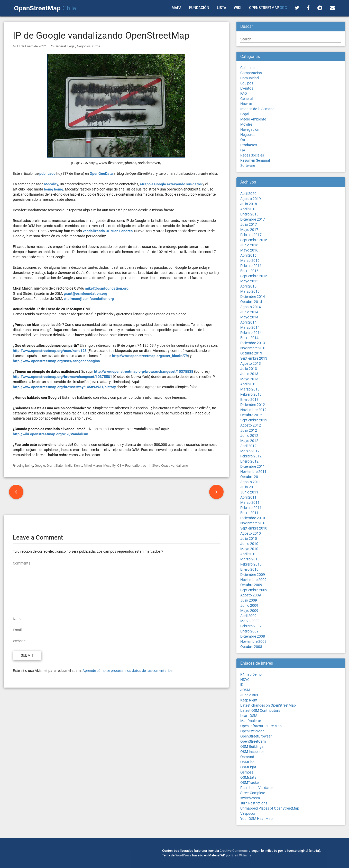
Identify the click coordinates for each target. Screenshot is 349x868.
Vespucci (247, 813)
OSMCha (247, 762)
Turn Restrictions (254, 803)
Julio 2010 (249, 539)
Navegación (250, 129)
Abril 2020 (248, 194)
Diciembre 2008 (253, 636)
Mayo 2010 (249, 549)
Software (248, 166)
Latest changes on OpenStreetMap (268, 705)
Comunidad (250, 78)
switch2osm (250, 798)
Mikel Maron (93, 466)
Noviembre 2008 (253, 641)
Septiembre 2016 (254, 240)
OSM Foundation (129, 466)
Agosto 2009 (251, 595)
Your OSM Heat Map (256, 819)
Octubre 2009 (251, 585)
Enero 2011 (249, 513)
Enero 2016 (249, 271)
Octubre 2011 (251, 477)
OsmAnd (247, 757)
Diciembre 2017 (253, 219)
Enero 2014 (249, 338)
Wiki (238, 8)
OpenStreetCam (253, 741)
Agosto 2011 (251, 482)
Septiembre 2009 (254, 590)
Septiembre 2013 (254, 358)
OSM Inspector (252, 752)
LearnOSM (249, 716)
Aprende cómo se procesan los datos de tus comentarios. (128, 671)
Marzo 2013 (250, 389)
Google (40, 466)
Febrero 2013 (251, 394)
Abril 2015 (248, 286)
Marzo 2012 (250, 451)
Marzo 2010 (250, 559)
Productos (249, 145)
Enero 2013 (249, 400)
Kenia (78, 466)
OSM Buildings (252, 747)
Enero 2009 (249, 631)
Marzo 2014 (250, 327)
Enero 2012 (249, 461)
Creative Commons (234, 851)
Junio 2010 (249, 544)
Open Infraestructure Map (261, 726)
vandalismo (180, 466)
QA (243, 150)
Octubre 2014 (251, 302)
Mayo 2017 (249, 230)
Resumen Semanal (255, 160)
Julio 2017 (249, 224)
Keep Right (249, 700)
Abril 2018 (248, 209)
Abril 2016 (248, 255)
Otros (96, 46)
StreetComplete (253, 793)
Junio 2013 (249, 374)
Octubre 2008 (251, 647)
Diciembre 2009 (253, 575)
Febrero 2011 (251, 508)
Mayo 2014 (249, 317)
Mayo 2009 (249, 611)
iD (242, 685)
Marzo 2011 (250, 502)
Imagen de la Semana (257, 109)
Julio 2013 (249, 369)
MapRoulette (251, 721)
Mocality (109, 466)
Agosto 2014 (251, 307)
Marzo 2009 (250, 621)
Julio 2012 (249, 430)
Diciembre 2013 (253, 343)
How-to (246, 104)
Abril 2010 (248, 554)
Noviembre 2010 (253, 523)
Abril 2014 (248, 322)
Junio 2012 (249, 436)
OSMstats (248, 777)
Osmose (247, 772)
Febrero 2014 (251, 333)
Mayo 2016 (249, 250)
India (69, 466)
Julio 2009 (249, 600)
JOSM (245, 690)
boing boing (25, 466)
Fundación (199, 8)
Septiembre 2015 (254, 276)
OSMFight (248, 767)
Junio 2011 (249, 492)
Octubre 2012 (251, 415)
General (60, 46)
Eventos (247, 88)
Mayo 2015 (249, 281)
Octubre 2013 (251, 353)
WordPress (183, 855)
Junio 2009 (249, 605)
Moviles (246, 124)
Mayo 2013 (249, 379)
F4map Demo (251, 674)
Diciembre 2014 (253, 297)
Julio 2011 (249, 487)
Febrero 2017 (251, 235)
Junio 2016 (249, 245)
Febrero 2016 (251, 266)
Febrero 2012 (251, 456)
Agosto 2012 (251, 425)
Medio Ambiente (253, 119)
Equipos (247, 83)
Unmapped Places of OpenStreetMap (270, 808)
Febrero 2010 (251, 564)
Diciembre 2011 (253, 466)
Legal (71, 46)
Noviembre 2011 (253, 472)
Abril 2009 (248, 616)
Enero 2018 (249, 214)
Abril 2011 (248, 497)
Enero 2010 (249, 569)
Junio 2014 (249, 312)
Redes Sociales (252, 155)
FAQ (244, 93)
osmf (147, 466)
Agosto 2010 (251, 533)
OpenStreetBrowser (256, 736)
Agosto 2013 (251, 363)
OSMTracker (250, 783)
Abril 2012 (248, 446)
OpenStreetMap (268, 8)
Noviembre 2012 (253, 410)
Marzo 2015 (250, 291)
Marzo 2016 (250, 261)
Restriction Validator (257, 788)
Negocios (84, 46)
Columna (247, 68)
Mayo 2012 (249, 441)
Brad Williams (241, 855)
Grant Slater (55, 466)
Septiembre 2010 (254, 528)
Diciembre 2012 (253, 405)
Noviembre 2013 (253, 348)
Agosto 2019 (251, 199)
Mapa (177, 8)
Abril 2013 (248, 384)
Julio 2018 (249, 204)
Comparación (251, 73)
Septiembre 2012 (254, 420)
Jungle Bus (249, 695)
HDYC (245, 680)
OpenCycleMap (252, 731)
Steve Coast (161, 466)
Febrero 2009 (251, 626)
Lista (222, 8)
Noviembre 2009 (253, 580)
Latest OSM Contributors (260, 710)
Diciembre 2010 (253, 518)
